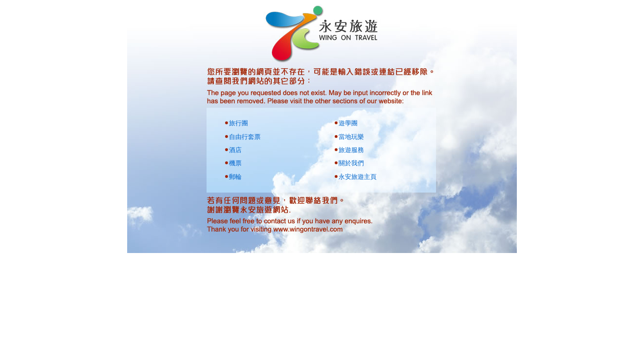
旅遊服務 (351, 150)
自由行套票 (245, 137)
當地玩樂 (351, 137)
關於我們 (351, 163)
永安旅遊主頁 (358, 177)
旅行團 (238, 123)
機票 (235, 163)
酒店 (235, 150)
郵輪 (235, 177)
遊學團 (348, 123)
